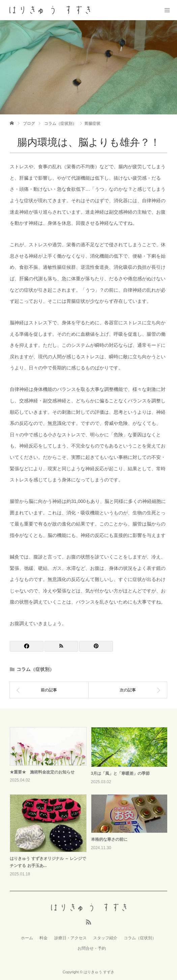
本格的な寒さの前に (109, 839)
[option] (91, 803)
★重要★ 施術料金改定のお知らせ (42, 772)
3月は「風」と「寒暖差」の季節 (121, 773)
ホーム (27, 938)
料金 (43, 938)
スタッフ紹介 (105, 938)
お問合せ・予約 (92, 948)
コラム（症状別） (35, 669)
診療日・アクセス (70, 938)
